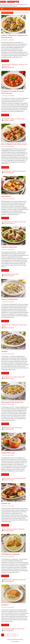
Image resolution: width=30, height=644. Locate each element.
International (22, 65)
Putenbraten (5, 604)
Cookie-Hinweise (15, 641)
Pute (16, 119)
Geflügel (12, 119)
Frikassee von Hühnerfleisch (10, 299)
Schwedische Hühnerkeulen (9, 247)
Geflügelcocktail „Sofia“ (8, 452)
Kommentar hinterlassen (9, 67)
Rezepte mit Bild (6, 66)
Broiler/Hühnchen (7, 65)
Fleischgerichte (15, 65)
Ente (5, 529)
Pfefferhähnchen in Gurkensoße (11, 554)
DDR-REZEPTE (10, 2)
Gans (12, 377)
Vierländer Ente (6, 503)
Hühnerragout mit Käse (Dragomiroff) (13, 402)
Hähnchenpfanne (6, 196)
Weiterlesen (5, 61)
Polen (26, 65)
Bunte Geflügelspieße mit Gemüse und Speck (15, 144)
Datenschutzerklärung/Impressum (15, 639)
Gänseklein (4, 351)
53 (13, 634)
